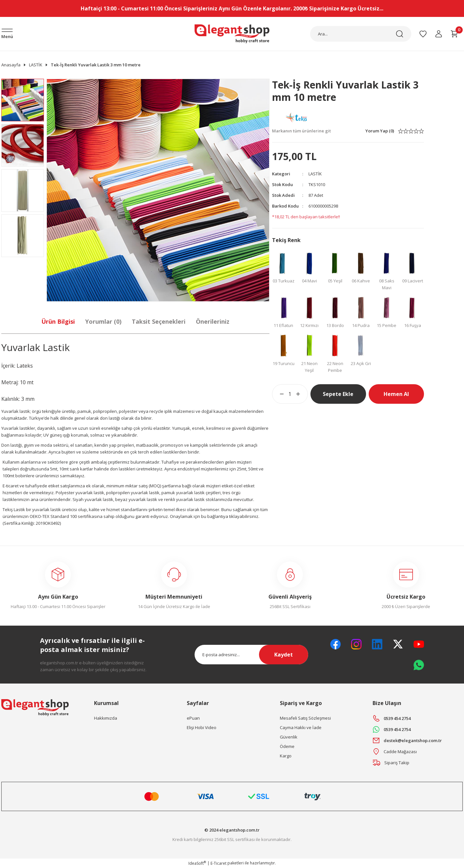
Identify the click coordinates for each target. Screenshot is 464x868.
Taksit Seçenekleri (159, 321)
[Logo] (232, 34)
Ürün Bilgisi (58, 321)
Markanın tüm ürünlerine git (301, 131)
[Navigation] (7, 34)
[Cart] (454, 34)
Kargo (286, 756)
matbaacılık (147, 445)
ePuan (193, 718)
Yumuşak (181, 428)
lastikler (27, 428)
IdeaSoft (197, 863)
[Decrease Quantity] (278, 394)
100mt (8, 476)
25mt (242, 469)
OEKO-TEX (40, 516)
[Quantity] (290, 394)
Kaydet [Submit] (284, 655)
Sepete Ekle (338, 394)
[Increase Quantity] (302, 394)
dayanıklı (46, 428)
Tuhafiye (170, 462)
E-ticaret (11, 486)
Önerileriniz (213, 321)
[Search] (361, 34)
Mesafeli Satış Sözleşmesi (305, 718)
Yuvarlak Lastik (35, 347)
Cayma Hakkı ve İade (301, 727)
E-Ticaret (218, 863)
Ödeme (287, 746)
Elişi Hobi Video (202, 727)
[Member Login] (439, 34)
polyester (128, 411)
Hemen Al (396, 394)
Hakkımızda (106, 718)
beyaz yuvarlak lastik (136, 499)
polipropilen (105, 411)
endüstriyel (189, 469)
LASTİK (315, 174)
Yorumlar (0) (103, 321)
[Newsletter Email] (251, 655)
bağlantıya (218, 516)
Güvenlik (289, 737)
